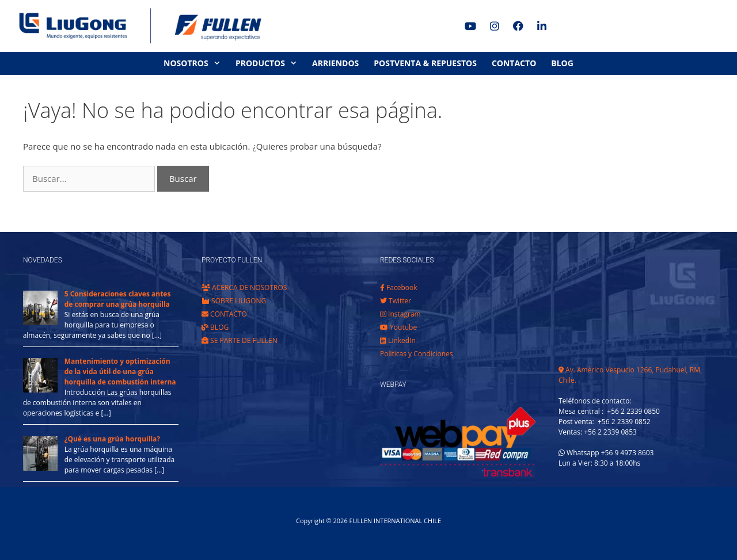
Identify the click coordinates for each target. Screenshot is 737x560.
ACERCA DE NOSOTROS (244, 287)
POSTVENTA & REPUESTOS (425, 63)
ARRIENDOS (335, 63)
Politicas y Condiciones (417, 354)
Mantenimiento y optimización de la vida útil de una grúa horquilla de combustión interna (120, 372)
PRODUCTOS (270, 63)
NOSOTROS (196, 63)
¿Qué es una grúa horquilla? (112, 439)
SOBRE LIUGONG (234, 301)
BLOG (562, 63)
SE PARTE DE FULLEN (240, 340)
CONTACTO (514, 63)
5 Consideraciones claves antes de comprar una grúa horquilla (118, 299)
